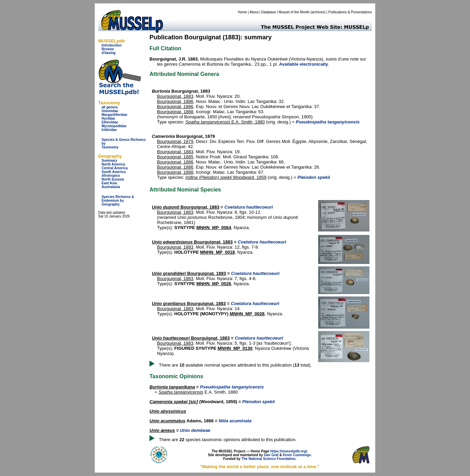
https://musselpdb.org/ (289, 451)
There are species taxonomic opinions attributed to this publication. (228, 440)
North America (113, 164)
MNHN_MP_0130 (235, 348)
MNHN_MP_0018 (218, 252)
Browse (108, 49)
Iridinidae (109, 130)
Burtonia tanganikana (172, 387)
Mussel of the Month (294, 12)
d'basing (109, 53)
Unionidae (110, 111)
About (254, 12)
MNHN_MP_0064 (214, 228)
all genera (110, 107)
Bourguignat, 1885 (175, 157)
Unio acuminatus (167, 421)
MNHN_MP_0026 (214, 284)
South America (114, 172)
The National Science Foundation (269, 459)
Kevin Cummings (297, 455)
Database (269, 12)
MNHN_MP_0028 (247, 314)
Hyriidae (108, 118)
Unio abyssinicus (168, 411)
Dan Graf (271, 455)
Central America (115, 168)
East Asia (109, 183)
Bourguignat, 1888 (175, 112)
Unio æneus (162, 430)
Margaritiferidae (114, 115)
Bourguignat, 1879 (175, 141)
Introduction (112, 45)
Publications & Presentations (350, 12)
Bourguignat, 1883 (175, 96)
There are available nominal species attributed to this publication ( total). (236, 365)
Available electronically (304, 64)
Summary (109, 161)
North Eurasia (113, 179)
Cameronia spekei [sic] (174, 402)
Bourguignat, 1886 (175, 101)
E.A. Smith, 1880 (225, 122)
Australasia (111, 187)
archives (318, 12)
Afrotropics (111, 176)
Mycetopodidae (114, 126)
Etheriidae (110, 122)
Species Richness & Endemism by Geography (118, 201)
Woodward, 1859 (226, 177)
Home (242, 12)
